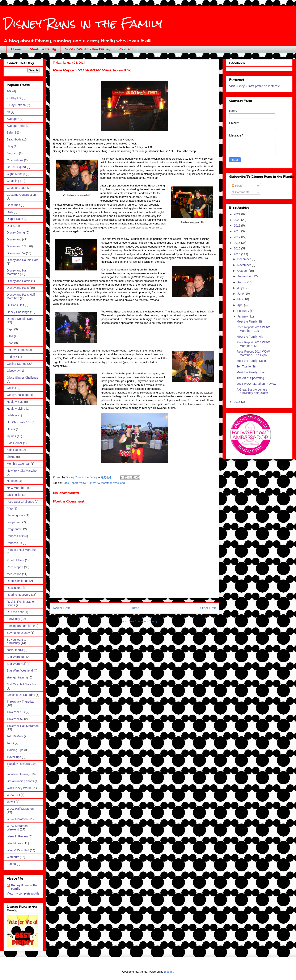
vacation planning (18, 774)
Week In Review (17, 836)
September (245, 276)
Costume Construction (21, 195)
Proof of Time (15, 560)
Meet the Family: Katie (251, 361)
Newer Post (61, 608)
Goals (11, 388)
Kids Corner (14, 443)
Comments (241, 192)
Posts (237, 186)
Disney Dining (16, 232)
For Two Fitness (17, 350)
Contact (126, 49)
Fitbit (10, 336)
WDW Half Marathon (20, 809)
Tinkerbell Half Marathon (23, 726)
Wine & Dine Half (18, 850)
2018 (238, 231)
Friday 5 (12, 357)
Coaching (13, 181)
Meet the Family (43, 49)
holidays (12, 415)
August (242, 282)
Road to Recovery (18, 595)
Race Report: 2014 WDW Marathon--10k (253, 329)
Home (16, 49)
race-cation (14, 574)
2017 (238, 237)
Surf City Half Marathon (22, 684)
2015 (238, 248)
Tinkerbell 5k (15, 719)
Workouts (13, 857)
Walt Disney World (19, 788)
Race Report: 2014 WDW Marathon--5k (253, 344)
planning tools (16, 515)
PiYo (10, 509)
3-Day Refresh (16, 105)
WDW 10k (86, 483)
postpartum (14, 522)
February (244, 311)
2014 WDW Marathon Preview (256, 384)
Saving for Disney (18, 633)
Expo (10, 329)
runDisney (13, 619)
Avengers (13, 119)
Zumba (11, 864)
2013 (238, 402)
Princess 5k (14, 543)
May (240, 299)
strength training (17, 677)
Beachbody (14, 139)
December (244, 259)
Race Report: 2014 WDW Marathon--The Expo (253, 353)
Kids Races (14, 450)
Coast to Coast (16, 188)
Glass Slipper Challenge (22, 378)
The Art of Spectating (250, 378)
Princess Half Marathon (22, 550)
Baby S (11, 133)
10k (9, 91)
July (240, 288)
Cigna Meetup (16, 174)
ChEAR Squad (16, 167)
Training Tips (15, 750)
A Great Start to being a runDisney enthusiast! (252, 391)
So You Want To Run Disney (88, 49)
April (241, 305)
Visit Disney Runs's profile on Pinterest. (255, 86)
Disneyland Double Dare (23, 260)
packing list (14, 495)
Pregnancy (14, 529)
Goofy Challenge (18, 395)
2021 (238, 214)
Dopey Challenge (18, 312)
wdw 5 (11, 802)
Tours (10, 743)
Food (10, 343)
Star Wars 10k (16, 657)
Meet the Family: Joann (252, 372)
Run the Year (15, 612)
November (244, 265)
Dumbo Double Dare (20, 319)
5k (8, 112)
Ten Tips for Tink (247, 366)
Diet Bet (12, 226)
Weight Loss (15, 843)
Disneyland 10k (17, 246)
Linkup (11, 457)
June (241, 294)
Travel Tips (14, 757)
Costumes (13, 205)
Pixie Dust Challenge (20, 502)
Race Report (70, 483)
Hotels (11, 429)
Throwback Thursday (20, 702)
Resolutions (14, 588)
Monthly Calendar (18, 464)
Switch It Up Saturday (21, 695)
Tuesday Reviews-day (21, 764)
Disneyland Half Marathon (17, 272)
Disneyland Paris (18, 288)
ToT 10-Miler (15, 736)
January (243, 316)
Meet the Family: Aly (250, 337)
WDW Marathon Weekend (109, 483)
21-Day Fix (14, 98)
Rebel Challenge (18, 581)
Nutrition (12, 481)
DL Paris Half (15, 305)
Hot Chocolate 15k (19, 422)
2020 (238, 220)
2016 (238, 243)
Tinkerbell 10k (16, 712)
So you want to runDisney (16, 641)
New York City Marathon (22, 471)
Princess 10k (15, 536)
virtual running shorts (20, 781)
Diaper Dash (15, 219)
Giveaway (13, 371)
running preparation (19, 626)
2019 (238, 226)
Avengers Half (16, 126)
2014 (238, 254)
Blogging (12, 153)
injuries (11, 436)
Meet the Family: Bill (250, 321)
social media (15, 650)
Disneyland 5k (16, 253)
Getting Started (17, 364)
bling (10, 146)
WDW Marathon (17, 819)
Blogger (169, 972)
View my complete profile (23, 893)
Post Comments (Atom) (143, 621)
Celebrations (15, 160)
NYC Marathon (16, 488)
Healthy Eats (15, 402)
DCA (10, 212)
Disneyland (14, 239)
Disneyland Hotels (19, 281)
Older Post (208, 608)
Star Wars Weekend (20, 670)
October (243, 271)
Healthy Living (16, 409)
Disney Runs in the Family (83, 23)
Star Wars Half (16, 664)
